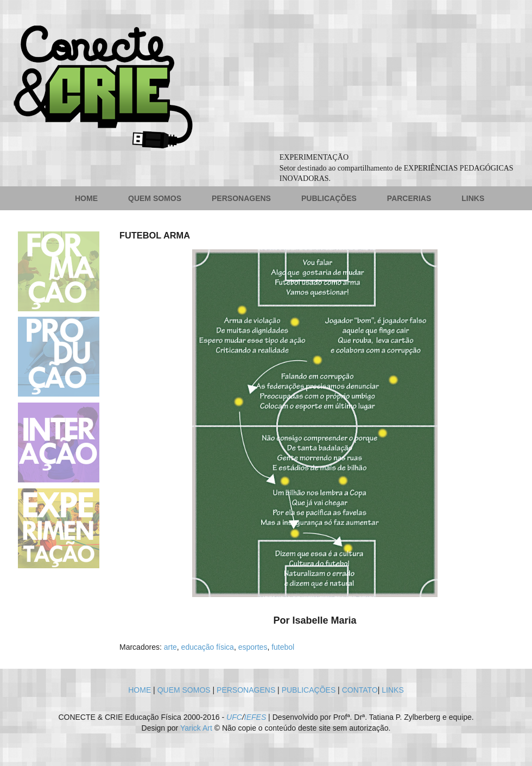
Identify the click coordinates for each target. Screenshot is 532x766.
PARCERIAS (409, 198)
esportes (253, 647)
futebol (283, 647)
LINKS (473, 198)
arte (170, 647)
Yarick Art (196, 728)
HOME (86, 198)
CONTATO (360, 690)
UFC (234, 717)
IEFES (255, 717)
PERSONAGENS (241, 198)
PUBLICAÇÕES (329, 198)
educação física (208, 647)
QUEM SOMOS (155, 198)
